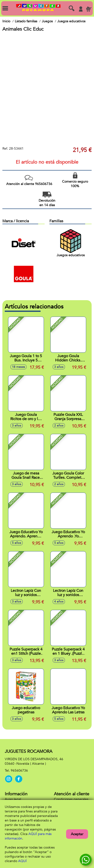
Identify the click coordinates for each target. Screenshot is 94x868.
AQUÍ (22, 861)
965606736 (19, 771)
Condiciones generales (71, 799)
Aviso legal (13, 799)
